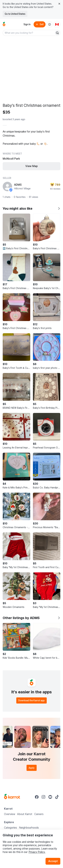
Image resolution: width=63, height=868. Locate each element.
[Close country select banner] (59, 4)
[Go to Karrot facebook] (37, 797)
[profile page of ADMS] (7, 186)
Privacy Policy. (37, 852)
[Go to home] (4, 24)
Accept (53, 861)
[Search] (57, 33)
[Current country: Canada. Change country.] (57, 24)
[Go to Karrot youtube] (50, 797)
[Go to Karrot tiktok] (57, 797)
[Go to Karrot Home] (12, 797)
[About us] (50, 24)
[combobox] (29, 33)
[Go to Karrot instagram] (44, 797)
